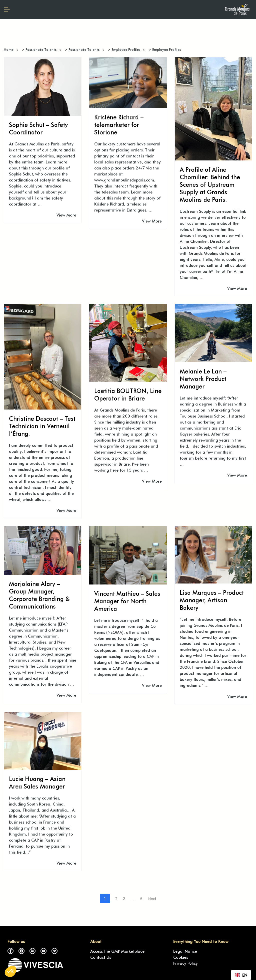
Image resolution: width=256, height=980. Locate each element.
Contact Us (101, 957)
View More (66, 215)
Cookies (181, 957)
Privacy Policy (185, 963)
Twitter (54, 951)
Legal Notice (185, 951)
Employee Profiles (126, 49)
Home (9, 49)
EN (241, 975)
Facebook (10, 951)
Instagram (21, 951)
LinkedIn (32, 951)
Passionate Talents (41, 49)
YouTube (43, 951)
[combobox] (241, 975)
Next (152, 898)
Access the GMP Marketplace (117, 951)
